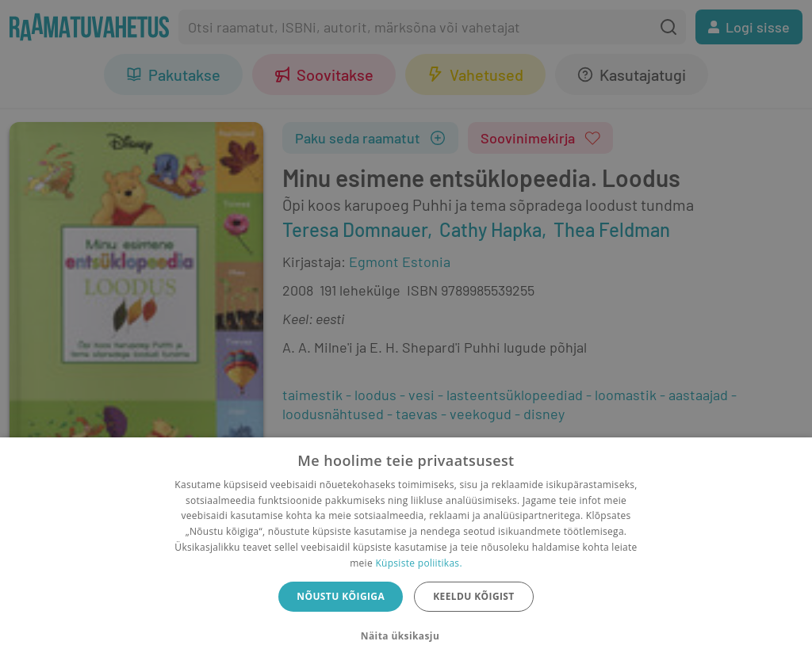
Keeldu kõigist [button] (474, 596)
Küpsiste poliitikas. (418, 563)
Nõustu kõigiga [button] (341, 596)
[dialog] (406, 553)
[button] (406, 636)
